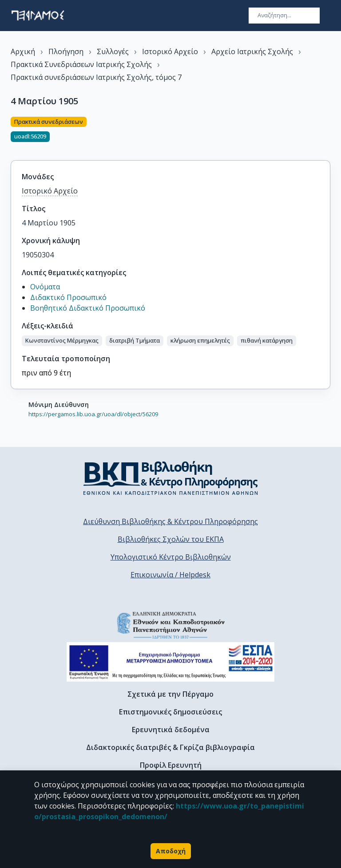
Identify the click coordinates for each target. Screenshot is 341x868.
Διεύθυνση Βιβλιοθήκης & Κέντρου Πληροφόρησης (170, 521)
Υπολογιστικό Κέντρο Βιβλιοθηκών (171, 557)
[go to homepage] (38, 16)
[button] (62, 341)
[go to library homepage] (171, 478)
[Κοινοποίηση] (327, 133)
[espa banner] (170, 662)
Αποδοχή (171, 851)
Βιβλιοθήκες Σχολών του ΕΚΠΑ (171, 539)
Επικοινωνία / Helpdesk (170, 575)
